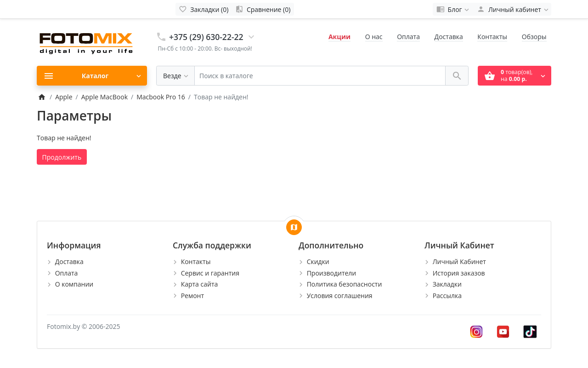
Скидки (318, 262)
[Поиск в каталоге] (320, 76)
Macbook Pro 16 (161, 97)
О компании (74, 284)
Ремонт (192, 296)
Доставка (449, 37)
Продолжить (62, 157)
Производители (332, 273)
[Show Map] (294, 227)
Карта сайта (200, 284)
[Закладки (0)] (204, 9)
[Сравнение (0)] (263, 9)
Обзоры (534, 37)
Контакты (492, 37)
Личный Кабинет (459, 262)
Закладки (447, 284)
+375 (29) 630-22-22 (206, 37)
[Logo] (87, 42)
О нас (374, 37)
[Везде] (175, 76)
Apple (64, 97)
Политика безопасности (345, 284)
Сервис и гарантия (210, 273)
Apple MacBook (105, 97)
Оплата (408, 37)
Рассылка (447, 296)
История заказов (459, 273)
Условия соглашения (340, 296)
